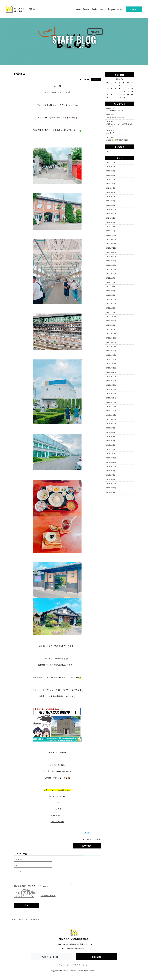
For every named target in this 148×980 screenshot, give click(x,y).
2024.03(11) (111, 214)
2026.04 (120, 79)
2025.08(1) (111, 167)
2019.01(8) (111, 441)
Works (95, 9)
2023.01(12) (111, 274)
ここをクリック (38, 690)
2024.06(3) (111, 201)
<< (107, 79)
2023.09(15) (111, 239)
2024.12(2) (111, 179)
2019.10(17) (111, 415)
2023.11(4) (111, 231)
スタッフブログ (25, 922)
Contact (134, 9)
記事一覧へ (87, 846)
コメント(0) (86, 839)
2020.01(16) (111, 402)
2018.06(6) (111, 471)
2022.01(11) (111, 304)
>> (132, 79)
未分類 (96, 79)
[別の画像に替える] (48, 898)
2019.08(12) (111, 424)
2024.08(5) (111, 192)
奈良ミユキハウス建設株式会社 (74, 935)
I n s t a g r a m (57, 822)
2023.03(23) (111, 265)
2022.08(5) (111, 295)
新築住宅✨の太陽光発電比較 (119, 139)
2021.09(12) (111, 321)
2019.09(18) (111, 419)
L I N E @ (57, 809)
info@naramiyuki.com (77, 951)
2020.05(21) (111, 385)
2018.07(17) (111, 466)
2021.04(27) (111, 338)
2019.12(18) (111, 406)
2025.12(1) (111, 162)
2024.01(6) (111, 222)
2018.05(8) (111, 475)
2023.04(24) (111, 261)
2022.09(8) (111, 291)
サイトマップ (64, 967)
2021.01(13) (111, 351)
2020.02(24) (111, 398)
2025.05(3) (111, 175)
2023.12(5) (111, 227)
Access (120, 9)
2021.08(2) (111, 325)
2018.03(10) (111, 484)
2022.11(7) (111, 282)
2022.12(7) (111, 278)
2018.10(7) (111, 454)
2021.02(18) (111, 347)
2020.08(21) (111, 372)
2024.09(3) (111, 188)
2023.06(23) (111, 252)
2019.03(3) (111, 432)
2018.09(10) (111, 458)
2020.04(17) (111, 389)
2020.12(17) (111, 355)
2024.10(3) (111, 184)
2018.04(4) (111, 479)
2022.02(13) (111, 299)
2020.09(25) (111, 368)
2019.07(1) (111, 428)
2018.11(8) (111, 449)
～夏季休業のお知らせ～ (119, 116)
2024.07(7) (111, 197)
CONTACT (97, 959)
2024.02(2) (111, 218)
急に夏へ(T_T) (119, 132)
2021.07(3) (111, 329)
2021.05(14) (111, 334)
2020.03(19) (111, 394)
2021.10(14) (111, 317)
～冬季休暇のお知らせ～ (119, 109)
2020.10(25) (111, 364)
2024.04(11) (111, 209)
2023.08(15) (111, 244)
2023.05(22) (111, 257)
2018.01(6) (111, 492)
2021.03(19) (111, 342)
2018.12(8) (111, 445)
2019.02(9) (111, 436)
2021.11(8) (111, 312)
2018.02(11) (111, 488)
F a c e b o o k (57, 815)
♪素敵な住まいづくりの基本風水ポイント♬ (119, 124)
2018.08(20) (111, 462)
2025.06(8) (111, 171)
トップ (14, 922)
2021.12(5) (111, 308)
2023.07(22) (111, 248)
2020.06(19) (111, 381)
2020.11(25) (111, 359)
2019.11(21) (111, 411)
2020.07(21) (111, 376)
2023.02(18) (111, 269)
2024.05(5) (111, 205)
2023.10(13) (111, 235)
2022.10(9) (111, 287)
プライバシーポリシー (81, 967)
